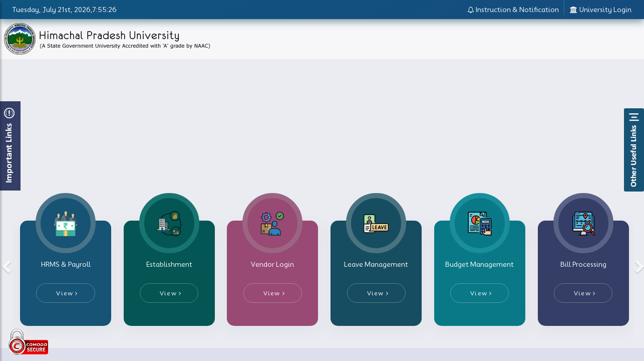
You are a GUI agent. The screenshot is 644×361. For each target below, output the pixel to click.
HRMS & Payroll (66, 264)
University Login (600, 10)
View (67, 293)
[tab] (66, 273)
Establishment (169, 264)
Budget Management (479, 264)
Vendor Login (272, 264)
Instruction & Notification (513, 10)
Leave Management (376, 264)
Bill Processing (583, 264)
